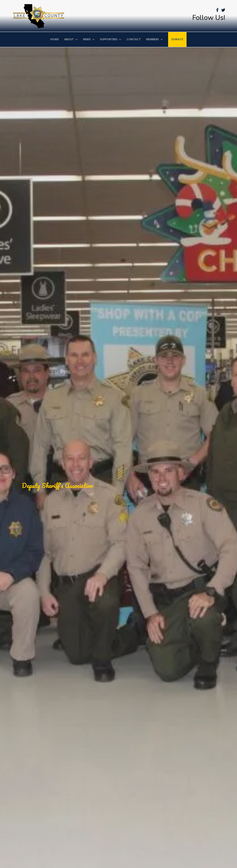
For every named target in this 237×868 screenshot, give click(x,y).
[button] (71, 40)
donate (177, 39)
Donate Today (63, 497)
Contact (134, 39)
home (55, 39)
